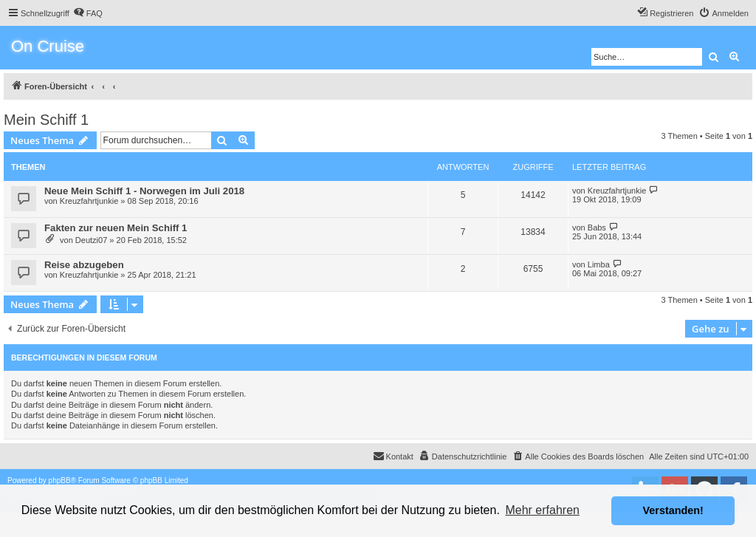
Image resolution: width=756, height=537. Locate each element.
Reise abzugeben (84, 265)
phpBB (60, 480)
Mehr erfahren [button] (542, 510)
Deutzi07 (91, 240)
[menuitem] (88, 13)
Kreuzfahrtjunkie (89, 201)
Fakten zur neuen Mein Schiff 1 (116, 228)
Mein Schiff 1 (46, 120)
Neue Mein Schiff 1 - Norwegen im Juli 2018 (144, 191)
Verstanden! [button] (673, 510)
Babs (597, 228)
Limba (599, 264)
